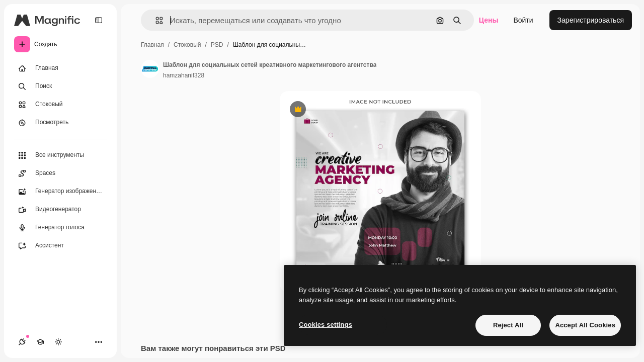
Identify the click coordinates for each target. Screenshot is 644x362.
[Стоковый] (60, 105)
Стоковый (187, 45)
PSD (217, 45)
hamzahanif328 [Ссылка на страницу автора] (184, 75)
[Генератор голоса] (60, 228)
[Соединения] (22, 342)
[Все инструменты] (60, 155)
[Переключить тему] (58, 342)
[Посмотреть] (60, 123)
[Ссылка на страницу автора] (150, 69)
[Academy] (40, 342)
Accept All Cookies (585, 325)
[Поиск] (60, 86)
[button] (155, 20)
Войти (523, 20)
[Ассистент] (60, 246)
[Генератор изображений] (60, 192)
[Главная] (60, 68)
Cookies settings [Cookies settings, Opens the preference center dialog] (326, 325)
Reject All (508, 325)
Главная (152, 45)
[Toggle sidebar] (99, 20)
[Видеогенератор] (60, 210)
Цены (489, 20)
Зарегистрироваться (591, 20)
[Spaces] (60, 173)
